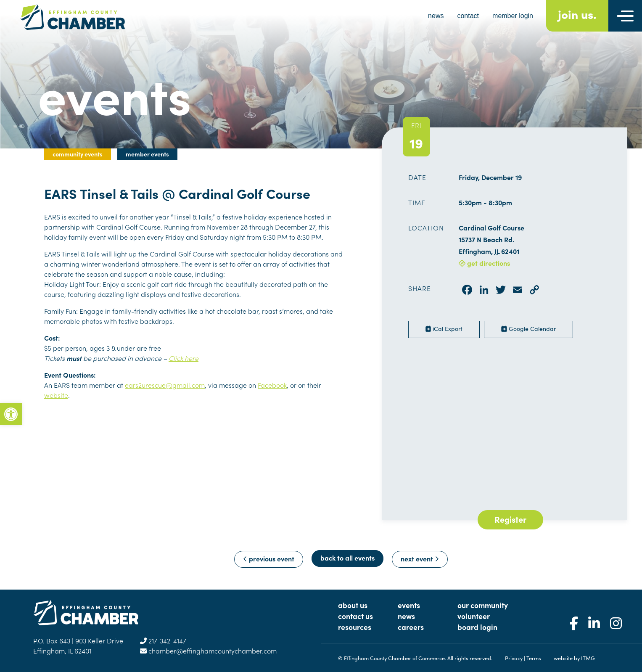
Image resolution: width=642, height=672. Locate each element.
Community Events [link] (78, 154)
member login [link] (513, 16)
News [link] (406, 616)
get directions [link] (484, 263)
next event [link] (420, 558)
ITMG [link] (588, 658)
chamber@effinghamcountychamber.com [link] (208, 651)
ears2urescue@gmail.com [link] (165, 385)
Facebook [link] (272, 385)
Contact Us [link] (355, 616)
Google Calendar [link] (528, 328)
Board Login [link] (477, 627)
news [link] (436, 16)
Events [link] (409, 605)
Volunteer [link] (474, 616)
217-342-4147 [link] (163, 640)
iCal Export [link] (444, 328)
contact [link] (468, 16)
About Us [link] (353, 605)
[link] (11, 414)
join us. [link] (577, 14)
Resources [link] (355, 627)
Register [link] (510, 519)
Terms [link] (534, 658)
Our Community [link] (483, 605)
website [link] (56, 395)
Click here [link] (184, 358)
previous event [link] (269, 558)
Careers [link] (411, 627)
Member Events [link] (147, 154)
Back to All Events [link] (347, 558)
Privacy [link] (514, 658)
